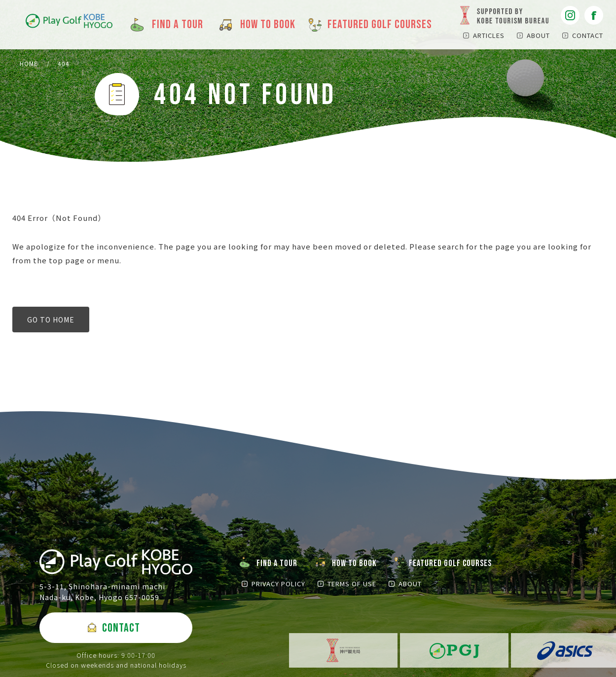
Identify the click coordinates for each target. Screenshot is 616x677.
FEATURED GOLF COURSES (450, 563)
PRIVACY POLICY (278, 584)
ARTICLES (489, 35)
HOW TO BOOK (354, 563)
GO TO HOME (51, 320)
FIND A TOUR (277, 563)
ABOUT (538, 35)
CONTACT (588, 35)
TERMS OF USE (352, 584)
